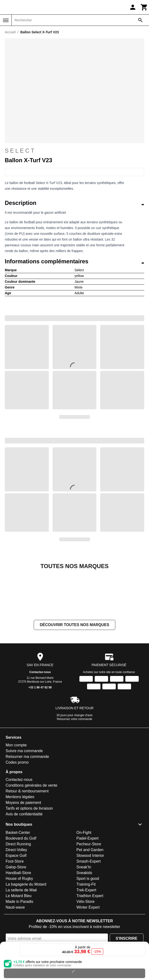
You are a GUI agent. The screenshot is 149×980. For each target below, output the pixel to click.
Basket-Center (18, 880)
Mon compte (16, 793)
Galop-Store (16, 915)
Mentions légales (20, 845)
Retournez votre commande (74, 767)
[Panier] (144, 7)
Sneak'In (84, 915)
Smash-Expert (89, 909)
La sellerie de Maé (21, 938)
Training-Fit (86, 932)
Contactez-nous (40, 720)
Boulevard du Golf (21, 886)
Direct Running (18, 892)
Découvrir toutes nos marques (74, 673)
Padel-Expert (88, 886)
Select (74, 151)
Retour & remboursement (27, 839)
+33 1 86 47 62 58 (40, 735)
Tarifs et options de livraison (29, 856)
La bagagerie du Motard (26, 932)
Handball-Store (19, 921)
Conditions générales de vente (32, 833)
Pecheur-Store (89, 892)
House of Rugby (19, 926)
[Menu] (6, 20)
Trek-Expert (86, 938)
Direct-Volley (17, 898)
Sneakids (84, 921)
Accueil (10, 32)
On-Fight (84, 880)
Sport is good (88, 926)
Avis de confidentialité (24, 862)
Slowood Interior (90, 903)
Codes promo (17, 810)
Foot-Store (15, 909)
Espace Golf (16, 903)
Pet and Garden (90, 898)
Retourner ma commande (27, 804)
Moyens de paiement (24, 850)
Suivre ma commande (24, 799)
